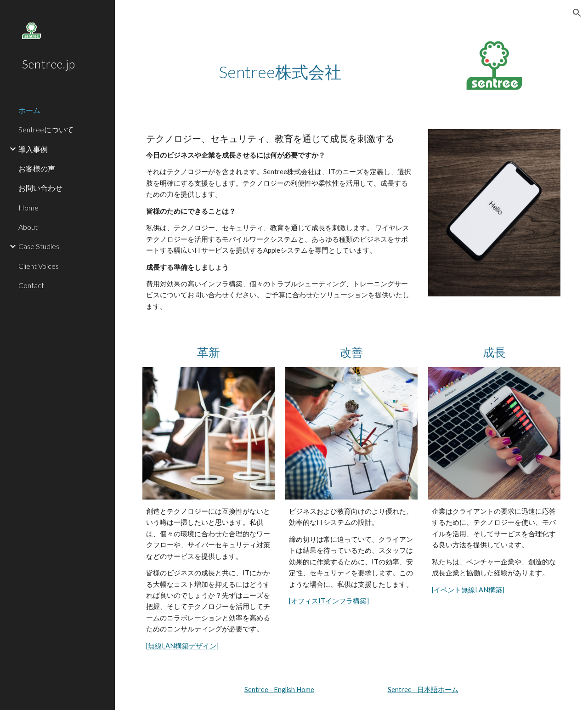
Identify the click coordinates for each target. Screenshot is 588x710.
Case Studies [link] (39, 246)
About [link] (28, 227)
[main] (280, 63)
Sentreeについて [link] (46, 129)
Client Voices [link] (39, 266)
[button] (577, 13)
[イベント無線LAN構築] (468, 590)
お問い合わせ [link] (40, 188)
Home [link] (28, 207)
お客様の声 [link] (37, 168)
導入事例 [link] (33, 149)
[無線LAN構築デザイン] (182, 646)
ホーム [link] (29, 110)
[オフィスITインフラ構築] (329, 601)
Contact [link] (31, 285)
